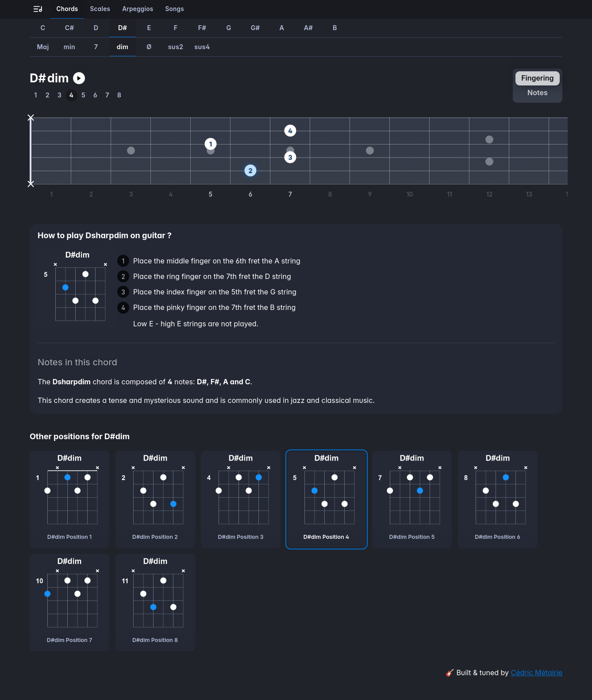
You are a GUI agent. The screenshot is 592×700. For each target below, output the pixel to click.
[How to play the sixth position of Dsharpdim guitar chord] (95, 95)
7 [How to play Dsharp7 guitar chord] (96, 47)
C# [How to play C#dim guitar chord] (69, 28)
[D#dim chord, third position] (241, 499)
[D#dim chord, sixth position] (498, 499)
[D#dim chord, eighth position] (155, 603)
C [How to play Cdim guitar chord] (43, 28)
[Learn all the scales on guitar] (100, 9)
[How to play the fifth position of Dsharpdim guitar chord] (83, 95)
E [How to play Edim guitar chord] (149, 28)
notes (538, 93)
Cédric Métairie (537, 673)
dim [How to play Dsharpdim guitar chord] (123, 47)
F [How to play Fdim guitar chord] (176, 28)
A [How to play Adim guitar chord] (282, 28)
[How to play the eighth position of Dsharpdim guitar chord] (119, 95)
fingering (537, 78)
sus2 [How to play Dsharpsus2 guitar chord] (176, 47)
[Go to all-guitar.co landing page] (38, 10)
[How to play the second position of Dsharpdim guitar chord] (48, 95)
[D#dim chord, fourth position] (327, 499)
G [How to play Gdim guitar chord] (229, 28)
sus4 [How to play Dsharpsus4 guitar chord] (202, 47)
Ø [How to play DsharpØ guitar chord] (149, 47)
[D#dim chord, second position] (155, 499)
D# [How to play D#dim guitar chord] (123, 28)
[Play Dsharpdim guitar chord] (79, 78)
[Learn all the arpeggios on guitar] (138, 9)
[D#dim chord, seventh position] (69, 603)
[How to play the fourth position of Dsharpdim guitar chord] (71, 95)
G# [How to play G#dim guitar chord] (256, 28)
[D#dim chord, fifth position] (412, 499)
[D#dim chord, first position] (69, 499)
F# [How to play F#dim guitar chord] (202, 28)
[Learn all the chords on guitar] (67, 9)
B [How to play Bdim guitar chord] (335, 28)
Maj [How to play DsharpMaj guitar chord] (43, 47)
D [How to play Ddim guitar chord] (96, 28)
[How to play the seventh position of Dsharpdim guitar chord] (107, 95)
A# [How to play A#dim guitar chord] (308, 28)
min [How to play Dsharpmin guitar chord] (69, 47)
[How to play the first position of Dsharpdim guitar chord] (36, 95)
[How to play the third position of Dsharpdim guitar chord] (60, 95)
